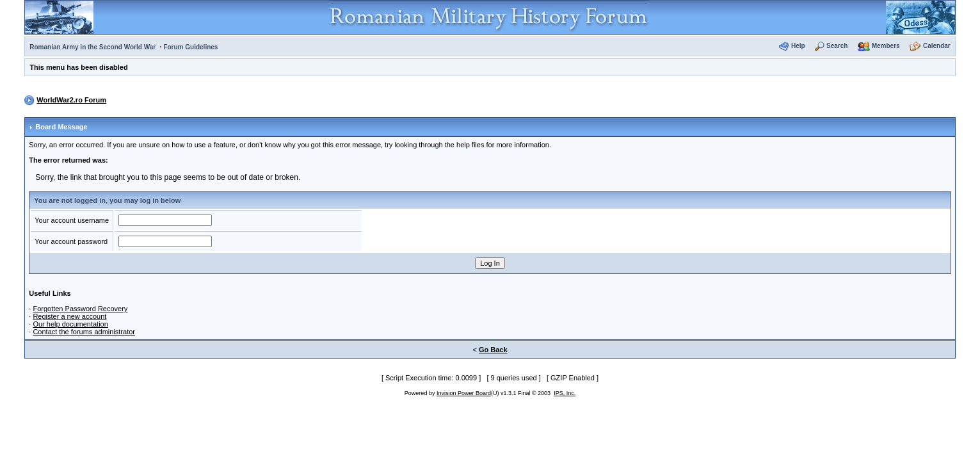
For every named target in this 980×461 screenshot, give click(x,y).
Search (837, 46)
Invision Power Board (464, 393)
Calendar (937, 46)
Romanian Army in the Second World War (92, 47)
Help (798, 46)
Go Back (493, 350)
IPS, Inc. (565, 393)
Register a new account (69, 316)
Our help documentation (70, 324)
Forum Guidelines (190, 47)
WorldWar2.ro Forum (71, 100)
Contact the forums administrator (84, 332)
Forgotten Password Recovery (80, 309)
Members (886, 46)
